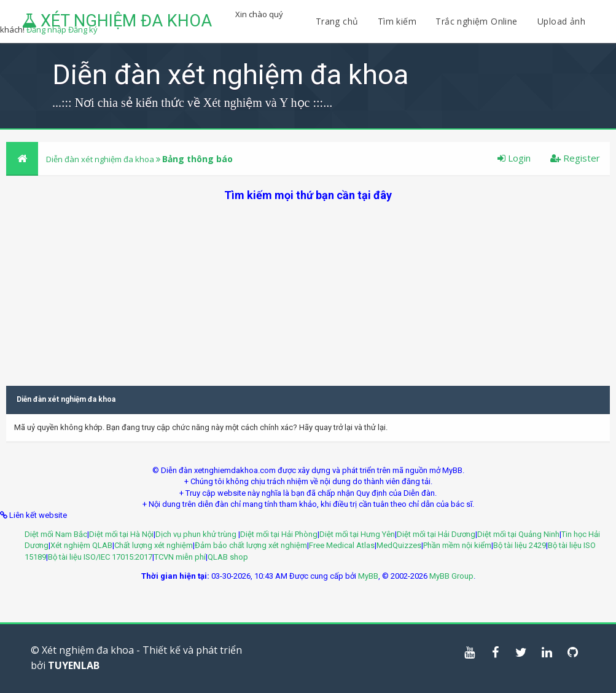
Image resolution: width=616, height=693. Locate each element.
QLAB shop (228, 557)
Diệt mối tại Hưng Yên (357, 534)
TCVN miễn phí (180, 557)
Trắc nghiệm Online (478, 21)
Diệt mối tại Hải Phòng (279, 534)
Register (575, 158)
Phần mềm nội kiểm (457, 545)
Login (514, 158)
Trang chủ (337, 21)
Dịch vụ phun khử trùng (197, 534)
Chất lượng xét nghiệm (154, 545)
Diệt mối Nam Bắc (56, 534)
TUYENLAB (74, 665)
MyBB (368, 576)
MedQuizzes (399, 545)
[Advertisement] (308, 289)
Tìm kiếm (397, 21)
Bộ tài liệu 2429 (520, 545)
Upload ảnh (561, 21)
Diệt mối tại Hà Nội (121, 534)
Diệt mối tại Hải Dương (436, 534)
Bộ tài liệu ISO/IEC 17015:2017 (100, 557)
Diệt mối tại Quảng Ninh (518, 534)
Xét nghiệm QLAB (81, 545)
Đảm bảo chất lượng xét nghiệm (251, 545)
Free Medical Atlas (342, 545)
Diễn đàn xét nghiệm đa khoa (101, 159)
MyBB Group (451, 576)
